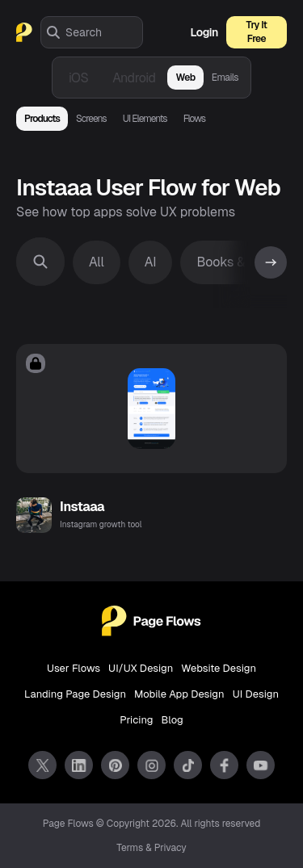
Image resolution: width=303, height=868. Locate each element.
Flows (194, 119)
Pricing (136, 720)
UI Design (256, 694)
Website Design (219, 668)
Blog (173, 720)
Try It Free (257, 32)
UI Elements (145, 119)
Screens (91, 119)
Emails (225, 78)
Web (185, 78)
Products (42, 119)
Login (204, 32)
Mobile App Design (179, 694)
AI (151, 262)
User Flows (74, 668)
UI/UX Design (141, 668)
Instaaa (82, 507)
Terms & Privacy (151, 848)
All (97, 262)
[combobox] (104, 32)
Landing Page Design (75, 694)
